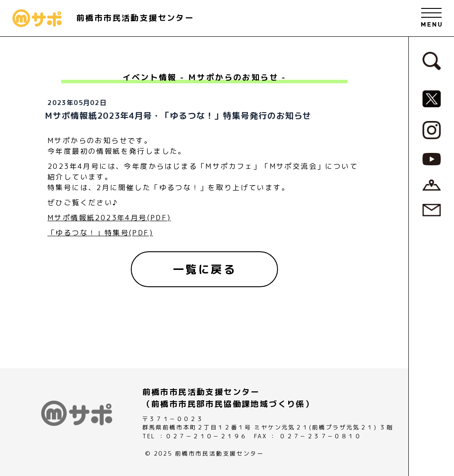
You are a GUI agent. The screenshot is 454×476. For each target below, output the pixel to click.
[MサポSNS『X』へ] (432, 98)
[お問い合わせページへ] (432, 210)
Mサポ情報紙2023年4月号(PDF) (109, 218)
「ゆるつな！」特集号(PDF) (100, 233)
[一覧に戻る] (204, 269)
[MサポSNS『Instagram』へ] (432, 129)
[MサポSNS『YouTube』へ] (432, 158)
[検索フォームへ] (432, 60)
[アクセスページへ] (432, 184)
